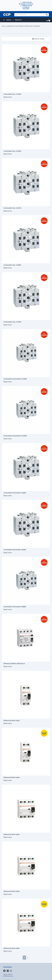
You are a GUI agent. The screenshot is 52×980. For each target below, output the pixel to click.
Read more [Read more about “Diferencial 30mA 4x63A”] (8, 951)
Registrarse (18, 20)
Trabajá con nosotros (26, 4)
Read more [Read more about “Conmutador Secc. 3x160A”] (8, 97)
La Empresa (26, 7)
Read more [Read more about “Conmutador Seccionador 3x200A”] (8, 496)
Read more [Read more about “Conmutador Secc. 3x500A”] (8, 268)
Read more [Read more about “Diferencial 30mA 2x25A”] (8, 723)
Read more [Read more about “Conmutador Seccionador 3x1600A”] (8, 439)
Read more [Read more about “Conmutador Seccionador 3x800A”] (8, 609)
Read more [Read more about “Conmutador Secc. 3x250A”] (8, 154)
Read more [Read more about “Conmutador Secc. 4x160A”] (8, 325)
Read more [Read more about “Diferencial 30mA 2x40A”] (8, 780)
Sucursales (26, 9)
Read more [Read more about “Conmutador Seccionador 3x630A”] (8, 553)
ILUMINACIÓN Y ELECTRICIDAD (15, 26)
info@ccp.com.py (26, 6)
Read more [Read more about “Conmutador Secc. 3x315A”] (8, 211)
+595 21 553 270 (26, 2)
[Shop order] (42, 39)
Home (3, 26)
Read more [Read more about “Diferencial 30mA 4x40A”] (8, 894)
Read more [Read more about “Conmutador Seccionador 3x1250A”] (8, 382)
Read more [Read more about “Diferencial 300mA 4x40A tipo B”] (8, 666)
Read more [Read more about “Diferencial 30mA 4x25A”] (8, 837)
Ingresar (9, 20)
